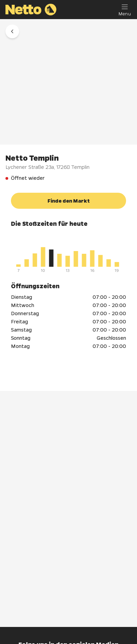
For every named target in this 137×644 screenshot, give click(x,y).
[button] (12, 31)
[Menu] (125, 10)
